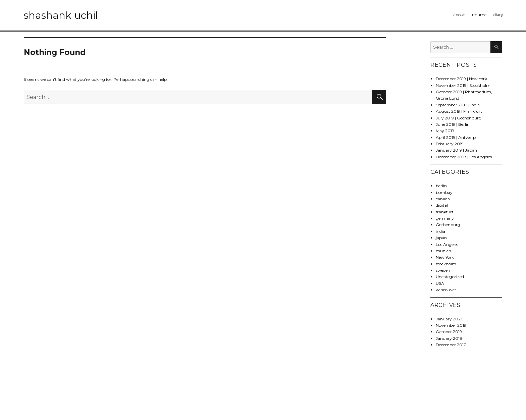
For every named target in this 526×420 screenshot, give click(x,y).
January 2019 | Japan (456, 150)
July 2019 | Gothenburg (459, 118)
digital (442, 205)
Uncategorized (450, 277)
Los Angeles (447, 244)
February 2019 (450, 144)
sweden (443, 270)
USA (440, 283)
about (459, 15)
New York (445, 257)
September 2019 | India (458, 105)
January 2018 (449, 338)
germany (445, 218)
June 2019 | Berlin (453, 124)
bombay (444, 192)
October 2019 (449, 332)
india (440, 231)
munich (443, 251)
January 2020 (450, 319)
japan (441, 238)
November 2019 (451, 325)
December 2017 (451, 345)
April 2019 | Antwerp (456, 137)
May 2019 (445, 131)
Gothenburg (448, 225)
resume (479, 15)
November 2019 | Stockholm (463, 85)
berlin (441, 186)
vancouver (446, 290)
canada (443, 199)
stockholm (446, 264)
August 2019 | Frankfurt (459, 111)
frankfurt (445, 212)
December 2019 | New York (461, 79)
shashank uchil (61, 15)
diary (498, 15)
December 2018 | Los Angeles (464, 157)
